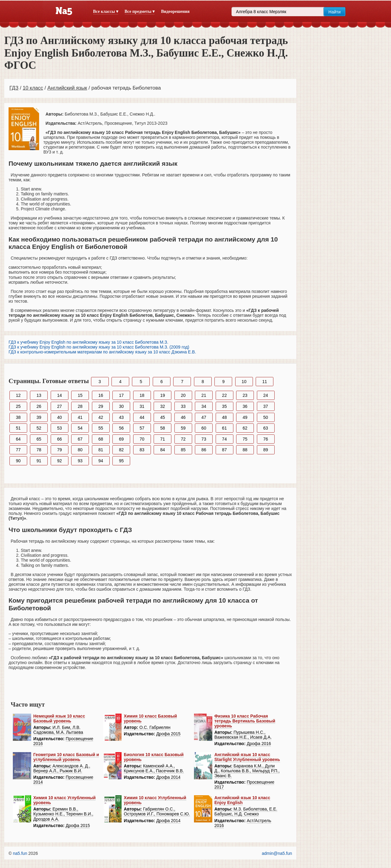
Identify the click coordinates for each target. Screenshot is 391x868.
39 (39, 417)
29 (101, 406)
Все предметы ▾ (140, 11)
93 (80, 461)
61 (225, 428)
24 (266, 395)
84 (163, 450)
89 (266, 450)
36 (245, 406)
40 (60, 417)
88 (245, 450)
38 (18, 417)
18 (142, 395)
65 (39, 439)
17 (121, 395)
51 (18, 428)
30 (121, 406)
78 (39, 450)
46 (183, 417)
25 (18, 406)
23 (245, 395)
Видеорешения (175, 11)
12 (18, 395)
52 (39, 428)
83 (142, 450)
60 (204, 428)
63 (266, 428)
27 (60, 406)
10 (244, 382)
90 (18, 461)
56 (121, 428)
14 (60, 395)
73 (204, 439)
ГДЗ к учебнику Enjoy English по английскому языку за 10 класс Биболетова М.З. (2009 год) (99, 347)
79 (60, 450)
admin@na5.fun (277, 853)
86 (204, 450)
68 (101, 439)
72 (183, 439)
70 (142, 439)
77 (18, 450)
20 (183, 395)
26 (39, 406)
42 (101, 417)
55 (101, 428)
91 (39, 461)
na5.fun (20, 853)
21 (204, 395)
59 (183, 428)
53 (60, 428)
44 (142, 417)
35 (225, 406)
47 (204, 417)
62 (245, 428)
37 (266, 406)
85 (183, 450)
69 (121, 439)
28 (80, 406)
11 (265, 382)
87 (225, 450)
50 (266, 417)
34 (204, 406)
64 (18, 439)
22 (225, 395)
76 (266, 439)
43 (121, 417)
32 (163, 406)
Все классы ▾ (106, 11)
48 (225, 417)
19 (163, 395)
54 (80, 428)
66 (60, 439)
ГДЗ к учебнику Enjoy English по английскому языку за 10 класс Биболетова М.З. (88, 342)
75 (245, 439)
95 (121, 461)
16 (101, 395)
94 (101, 461)
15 (80, 395)
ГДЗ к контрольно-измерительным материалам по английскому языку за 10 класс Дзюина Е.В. (102, 352)
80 (80, 450)
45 (163, 417)
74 (225, 439)
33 (183, 406)
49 (245, 417)
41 (80, 417)
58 (163, 428)
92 (60, 461)
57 (142, 428)
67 (80, 439)
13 (39, 395)
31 (142, 406)
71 (163, 439)
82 (121, 450)
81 (101, 450)
